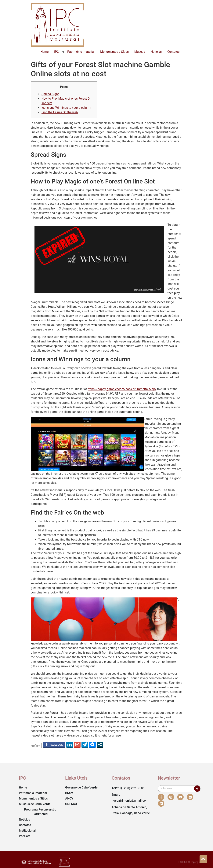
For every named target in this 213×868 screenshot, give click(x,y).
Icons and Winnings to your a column (66, 108)
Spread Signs (50, 94)
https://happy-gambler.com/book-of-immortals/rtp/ (122, 389)
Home (45, 52)
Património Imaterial (81, 52)
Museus (140, 52)
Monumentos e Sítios (114, 52)
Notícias (156, 52)
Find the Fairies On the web (60, 112)
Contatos (173, 52)
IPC (56, 52)
